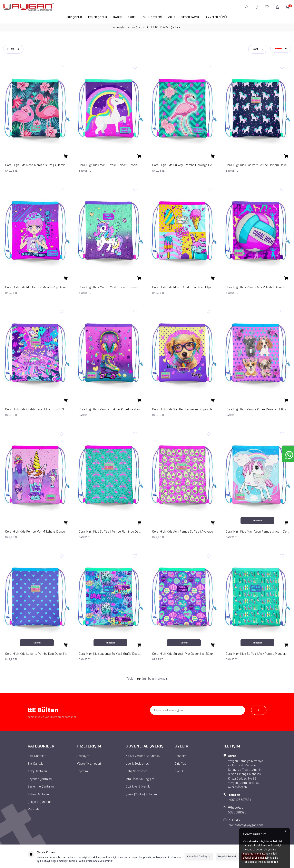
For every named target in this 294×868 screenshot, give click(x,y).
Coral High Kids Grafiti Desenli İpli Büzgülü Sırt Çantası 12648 (37, 408)
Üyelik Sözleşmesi (138, 762)
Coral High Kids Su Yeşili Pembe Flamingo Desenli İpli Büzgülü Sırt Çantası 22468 (110, 531)
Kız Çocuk (75, 17)
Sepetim (82, 770)
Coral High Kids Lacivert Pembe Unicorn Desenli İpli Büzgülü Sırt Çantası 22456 (257, 164)
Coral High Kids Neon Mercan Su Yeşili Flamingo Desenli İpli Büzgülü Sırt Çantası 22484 (37, 164)
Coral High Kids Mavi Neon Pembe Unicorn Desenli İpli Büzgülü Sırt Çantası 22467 (257, 531)
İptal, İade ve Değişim (140, 778)
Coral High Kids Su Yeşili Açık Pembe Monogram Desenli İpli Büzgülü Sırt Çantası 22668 (257, 653)
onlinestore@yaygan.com (246, 824)
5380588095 (237, 812)
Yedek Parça (190, 17)
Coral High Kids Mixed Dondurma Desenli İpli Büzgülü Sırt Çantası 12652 (184, 286)
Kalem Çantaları (38, 793)
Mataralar (34, 808)
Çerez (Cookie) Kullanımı (141, 793)
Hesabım (180, 755)
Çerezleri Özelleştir (199, 856)
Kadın (117, 17)
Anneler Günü (216, 17)
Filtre (13, 48)
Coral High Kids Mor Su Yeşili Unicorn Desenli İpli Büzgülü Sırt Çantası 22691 (110, 286)
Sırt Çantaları (36, 762)
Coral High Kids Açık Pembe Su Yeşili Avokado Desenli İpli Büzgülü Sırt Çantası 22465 (184, 531)
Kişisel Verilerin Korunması (143, 755)
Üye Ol (179, 770)
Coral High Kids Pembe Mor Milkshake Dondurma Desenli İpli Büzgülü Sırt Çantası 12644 (37, 531)
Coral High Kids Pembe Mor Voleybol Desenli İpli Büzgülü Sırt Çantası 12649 (257, 286)
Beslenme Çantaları (41, 786)
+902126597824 (240, 799)
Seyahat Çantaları (40, 778)
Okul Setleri (152, 17)
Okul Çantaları (37, 755)
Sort (258, 48)
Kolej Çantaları (37, 770)
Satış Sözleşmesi (137, 770)
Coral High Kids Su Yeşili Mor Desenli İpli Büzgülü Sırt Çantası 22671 (184, 653)
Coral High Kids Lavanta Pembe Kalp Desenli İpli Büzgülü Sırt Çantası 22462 (37, 653)
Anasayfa (119, 27)
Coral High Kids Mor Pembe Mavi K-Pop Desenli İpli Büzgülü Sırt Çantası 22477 (37, 286)
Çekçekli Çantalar (39, 801)
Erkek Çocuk (98, 17)
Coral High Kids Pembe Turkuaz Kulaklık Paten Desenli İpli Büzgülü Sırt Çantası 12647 (110, 408)
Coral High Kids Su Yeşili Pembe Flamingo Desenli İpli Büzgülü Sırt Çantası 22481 (184, 164)
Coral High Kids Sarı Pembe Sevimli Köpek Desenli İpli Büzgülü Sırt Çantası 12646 (184, 408)
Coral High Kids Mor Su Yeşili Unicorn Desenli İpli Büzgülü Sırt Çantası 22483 (110, 164)
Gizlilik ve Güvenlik (138, 786)
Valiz (172, 17)
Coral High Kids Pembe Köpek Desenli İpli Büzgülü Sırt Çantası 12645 (257, 408)
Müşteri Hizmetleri (89, 762)
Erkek (132, 17)
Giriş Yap (180, 762)
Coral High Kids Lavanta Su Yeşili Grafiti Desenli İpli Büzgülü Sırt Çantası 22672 (110, 653)
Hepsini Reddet (227, 856)
